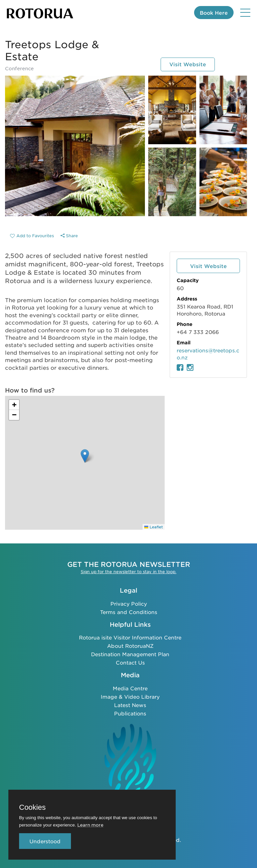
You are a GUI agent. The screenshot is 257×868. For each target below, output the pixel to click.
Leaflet (154, 527)
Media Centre (130, 688)
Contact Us (130, 662)
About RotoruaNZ (130, 645)
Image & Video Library (130, 696)
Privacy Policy (129, 603)
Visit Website (188, 64)
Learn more (90, 825)
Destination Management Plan (130, 654)
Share (69, 236)
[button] (85, 456)
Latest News (130, 705)
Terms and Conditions (129, 611)
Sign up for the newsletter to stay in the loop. (128, 571)
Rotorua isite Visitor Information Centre (130, 637)
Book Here (214, 13)
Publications (130, 713)
